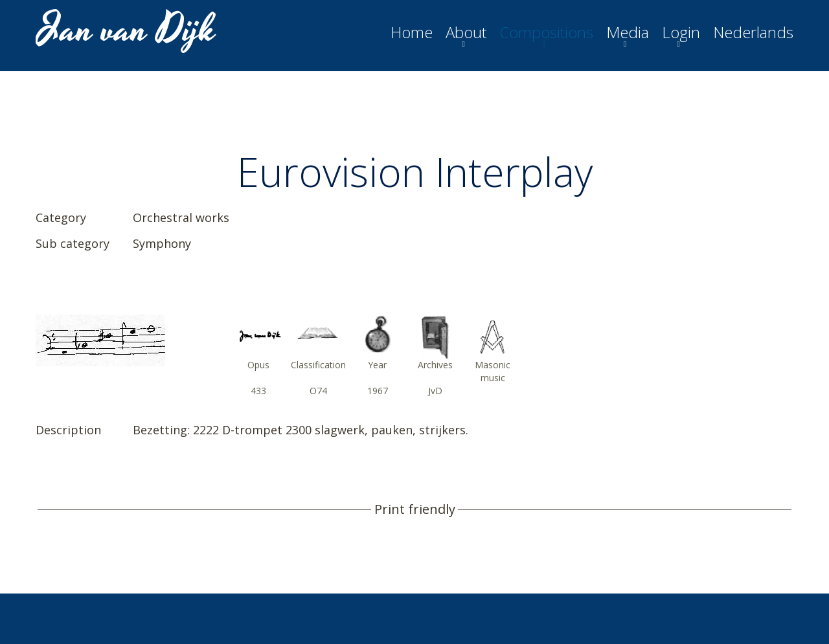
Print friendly (415, 509)
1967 (378, 391)
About (466, 32)
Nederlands (753, 32)
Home (412, 32)
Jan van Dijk (127, 30)
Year (377, 365)
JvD (435, 391)
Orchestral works (181, 217)
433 (258, 391)
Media (628, 32)
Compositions (546, 32)
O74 (318, 391)
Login (681, 32)
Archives (435, 365)
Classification (318, 365)
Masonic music (493, 371)
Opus (258, 365)
